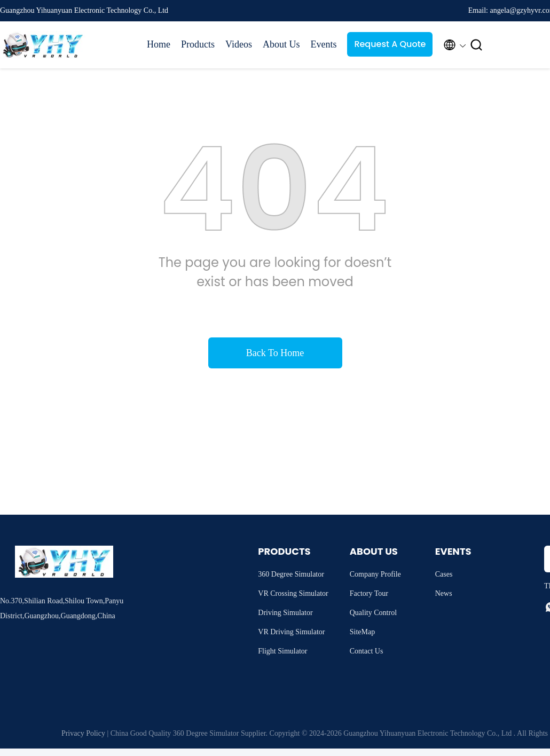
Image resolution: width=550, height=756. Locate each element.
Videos (239, 44)
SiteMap (362, 632)
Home (159, 44)
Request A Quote (390, 44)
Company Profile (375, 574)
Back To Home (275, 353)
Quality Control (373, 613)
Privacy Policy (83, 733)
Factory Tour (369, 593)
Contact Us (367, 651)
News (444, 593)
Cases (444, 574)
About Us (281, 44)
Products (198, 44)
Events (323, 44)
